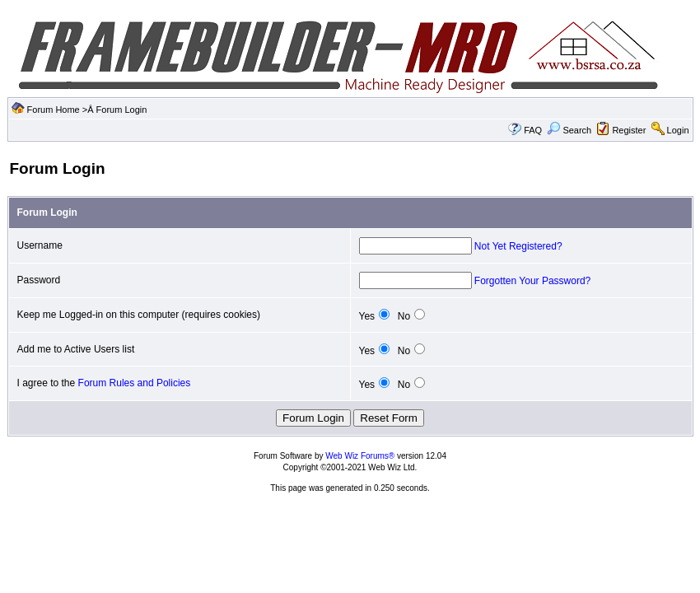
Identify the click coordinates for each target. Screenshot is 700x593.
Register (629, 130)
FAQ (533, 130)
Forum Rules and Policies (135, 383)
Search (569, 130)
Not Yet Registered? (518, 246)
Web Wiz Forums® (360, 456)
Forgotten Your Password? (532, 281)
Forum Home (54, 110)
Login (678, 130)
